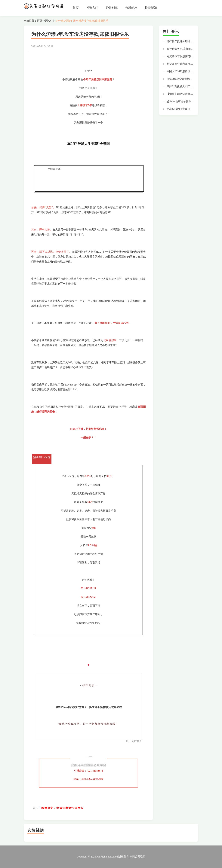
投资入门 (92, 8)
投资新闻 (151, 8)
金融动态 (131, 8)
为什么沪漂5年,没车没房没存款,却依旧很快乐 (82, 21)
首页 (76, 8)
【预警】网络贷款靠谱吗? (182, 94)
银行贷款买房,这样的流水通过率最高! (188, 49)
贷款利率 (112, 8)
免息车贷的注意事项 (178, 109)
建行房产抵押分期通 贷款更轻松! (186, 41)
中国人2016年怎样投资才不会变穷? (187, 71)
